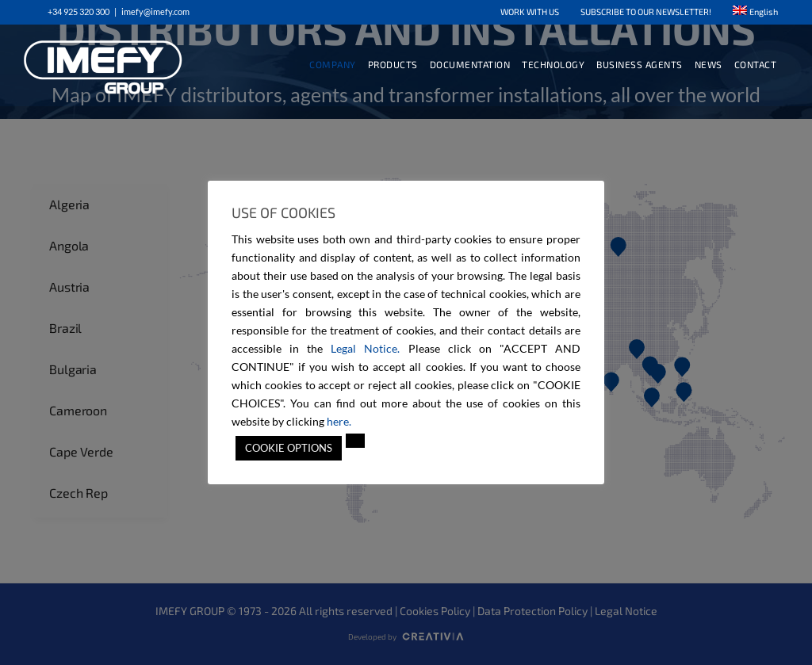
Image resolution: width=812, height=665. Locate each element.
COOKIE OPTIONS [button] (289, 448)
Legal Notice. (365, 348)
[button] (355, 441)
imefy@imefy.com (155, 11)
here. (339, 421)
